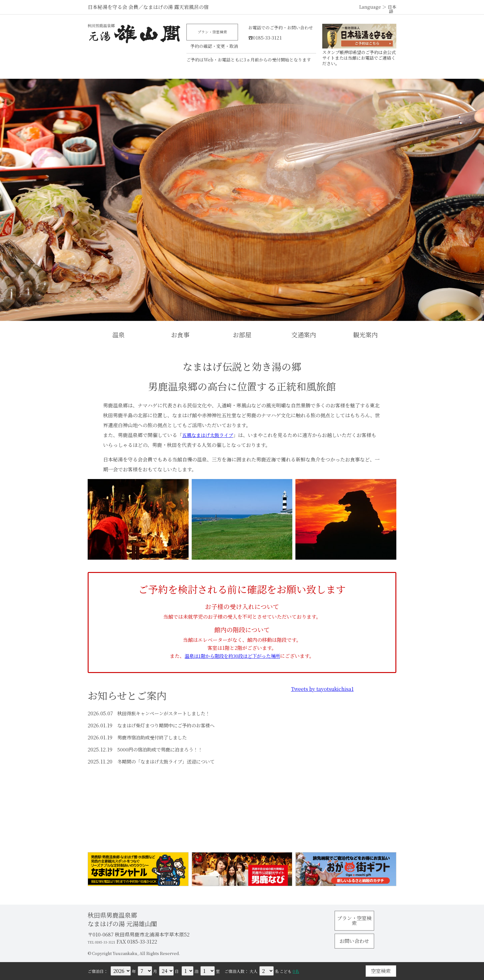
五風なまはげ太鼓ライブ (209, 435)
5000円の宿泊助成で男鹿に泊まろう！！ (162, 749)
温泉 (119, 335)
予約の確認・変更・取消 (214, 48)
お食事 (180, 335)
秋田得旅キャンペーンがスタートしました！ (167, 713)
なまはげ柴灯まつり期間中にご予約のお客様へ (169, 725)
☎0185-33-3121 (274, 36)
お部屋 (242, 335)
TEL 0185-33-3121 (108, 942)
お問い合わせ (365, 936)
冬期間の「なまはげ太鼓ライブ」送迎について (169, 761)
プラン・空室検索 (214, 33)
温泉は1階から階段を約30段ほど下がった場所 (232, 656)
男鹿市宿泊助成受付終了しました (154, 737)
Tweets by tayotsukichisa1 (322, 689)
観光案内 (365, 335)
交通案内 (304, 335)
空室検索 (381, 971)
